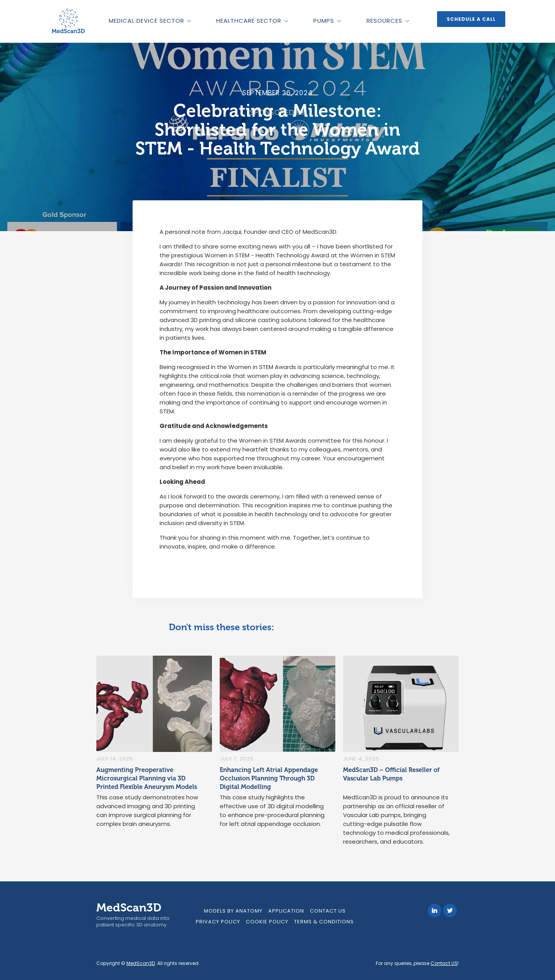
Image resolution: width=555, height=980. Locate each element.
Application (286, 911)
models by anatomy (233, 911)
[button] (150, 21)
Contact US (444, 963)
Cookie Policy (267, 922)
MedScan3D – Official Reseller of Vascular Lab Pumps (391, 774)
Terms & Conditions (324, 922)
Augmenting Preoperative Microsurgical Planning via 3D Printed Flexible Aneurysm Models (147, 778)
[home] (69, 21)
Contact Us (328, 911)
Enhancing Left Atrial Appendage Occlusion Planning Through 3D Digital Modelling (269, 778)
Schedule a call (471, 19)
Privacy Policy (218, 922)
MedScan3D (141, 963)
